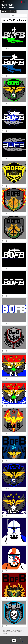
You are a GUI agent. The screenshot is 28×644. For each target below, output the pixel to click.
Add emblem (6, 12)
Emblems (8, 6)
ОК (14, 641)
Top (14, 12)
